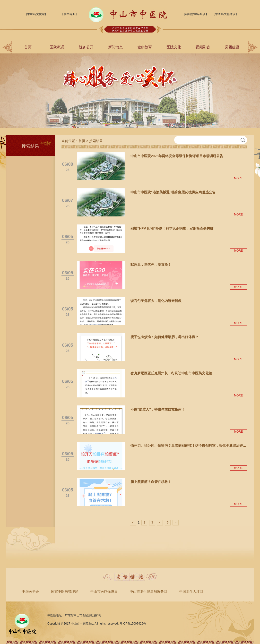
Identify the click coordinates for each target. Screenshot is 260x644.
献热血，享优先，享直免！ (151, 265)
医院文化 (174, 47)
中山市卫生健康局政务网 (148, 592)
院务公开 (86, 47)
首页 (28, 47)
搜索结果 (96, 141)
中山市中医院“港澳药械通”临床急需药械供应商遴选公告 (173, 192)
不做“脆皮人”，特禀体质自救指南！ (158, 409)
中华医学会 (30, 592)
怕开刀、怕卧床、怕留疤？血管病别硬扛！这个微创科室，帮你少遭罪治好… (188, 446)
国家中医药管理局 (65, 592)
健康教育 (145, 47)
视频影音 (203, 47)
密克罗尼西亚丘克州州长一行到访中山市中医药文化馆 (171, 373)
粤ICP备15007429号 (133, 624)
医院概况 (57, 47)
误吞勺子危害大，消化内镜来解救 (156, 301)
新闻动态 (115, 47)
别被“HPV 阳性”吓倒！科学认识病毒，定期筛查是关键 (172, 228)
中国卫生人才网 (191, 592)
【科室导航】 (69, 14)
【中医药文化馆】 (36, 14)
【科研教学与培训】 (195, 14)
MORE (238, 178)
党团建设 (232, 47)
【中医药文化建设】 (225, 14)
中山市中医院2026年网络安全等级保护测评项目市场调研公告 (177, 156)
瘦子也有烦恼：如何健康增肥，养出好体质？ (165, 337)
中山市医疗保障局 (104, 592)
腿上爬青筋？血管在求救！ (151, 482)
